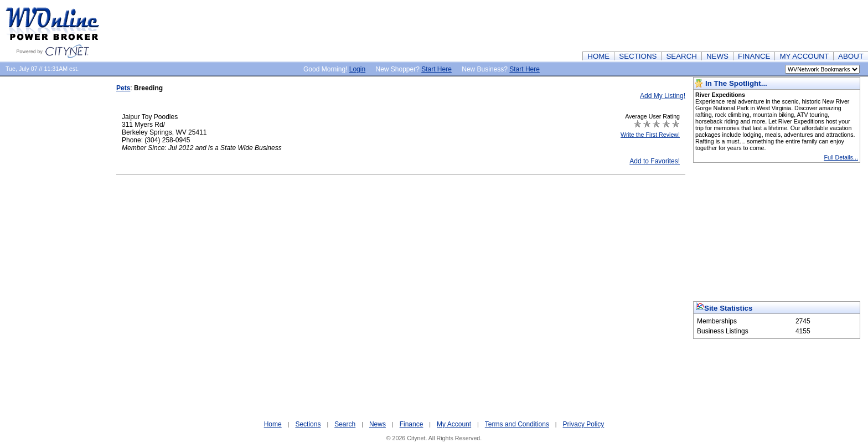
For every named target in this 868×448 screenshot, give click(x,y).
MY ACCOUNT (804, 56)
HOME (598, 56)
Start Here (436, 69)
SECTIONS (638, 56)
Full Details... (841, 157)
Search (345, 424)
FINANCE (754, 56)
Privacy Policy (584, 424)
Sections (308, 424)
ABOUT (851, 56)
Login (357, 69)
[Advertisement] (666, 25)
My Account (454, 424)
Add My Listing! (663, 96)
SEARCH (681, 56)
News (378, 424)
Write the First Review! (650, 135)
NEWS (717, 56)
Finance (412, 424)
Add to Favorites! (655, 161)
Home (273, 424)
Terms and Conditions (517, 424)
